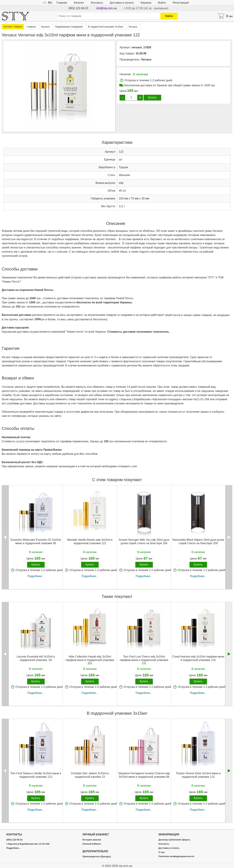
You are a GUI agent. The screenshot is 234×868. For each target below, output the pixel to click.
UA (44, 3)
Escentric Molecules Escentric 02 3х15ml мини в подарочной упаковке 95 (36, 541)
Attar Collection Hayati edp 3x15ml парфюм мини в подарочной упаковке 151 (90, 660)
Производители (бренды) (97, 857)
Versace (146, 60)
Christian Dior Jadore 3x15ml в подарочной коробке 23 (90, 775)
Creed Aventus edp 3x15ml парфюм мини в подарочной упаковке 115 (198, 658)
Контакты (97, 3)
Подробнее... (36, 576)
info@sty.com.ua (106, 8)
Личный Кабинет (92, 844)
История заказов (92, 840)
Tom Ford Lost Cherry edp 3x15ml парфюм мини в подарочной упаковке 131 (144, 660)
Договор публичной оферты (174, 840)
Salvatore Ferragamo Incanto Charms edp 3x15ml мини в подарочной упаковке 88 (144, 775)
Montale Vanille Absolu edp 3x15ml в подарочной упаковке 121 (90, 541)
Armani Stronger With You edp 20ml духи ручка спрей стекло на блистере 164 (144, 541)
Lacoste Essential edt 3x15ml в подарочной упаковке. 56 (36, 658)
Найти (169, 16)
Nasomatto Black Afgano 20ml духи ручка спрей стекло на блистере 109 (198, 541)
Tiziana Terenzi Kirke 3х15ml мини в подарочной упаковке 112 (198, 775)
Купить (152, 97)
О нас (162, 852)
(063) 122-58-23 (78, 8)
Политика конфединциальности (176, 856)
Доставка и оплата (122, 3)
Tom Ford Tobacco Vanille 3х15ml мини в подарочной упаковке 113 (36, 775)
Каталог (79, 3)
